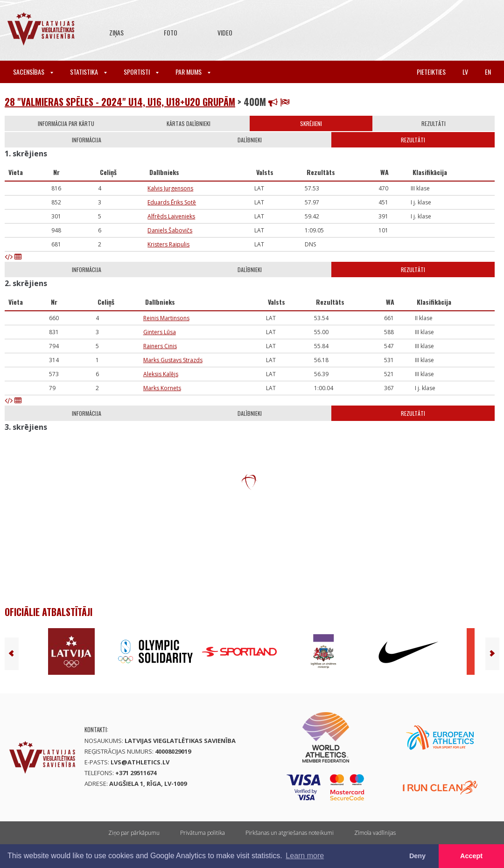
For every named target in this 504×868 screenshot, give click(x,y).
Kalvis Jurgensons (170, 188)
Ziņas (116, 32)
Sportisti (141, 72)
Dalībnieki (250, 140)
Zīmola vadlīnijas (375, 833)
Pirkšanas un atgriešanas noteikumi (290, 833)
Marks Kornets (162, 388)
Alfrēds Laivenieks (171, 216)
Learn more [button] (305, 856)
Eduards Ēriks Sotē (172, 202)
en (488, 72)
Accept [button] (471, 856)
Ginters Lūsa (160, 332)
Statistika (88, 72)
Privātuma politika (203, 833)
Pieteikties (431, 72)
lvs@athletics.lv (140, 762)
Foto (171, 32)
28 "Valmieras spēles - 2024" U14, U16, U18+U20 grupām (120, 102)
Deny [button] (417, 856)
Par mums (193, 72)
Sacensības (33, 72)
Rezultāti (434, 123)
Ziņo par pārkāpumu (134, 833)
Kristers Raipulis (168, 244)
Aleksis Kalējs (161, 374)
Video (225, 32)
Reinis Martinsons (166, 318)
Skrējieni (311, 123)
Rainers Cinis (160, 346)
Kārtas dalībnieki (189, 123)
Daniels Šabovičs (170, 230)
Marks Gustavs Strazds (173, 360)
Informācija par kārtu (66, 123)
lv (465, 72)
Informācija (87, 140)
